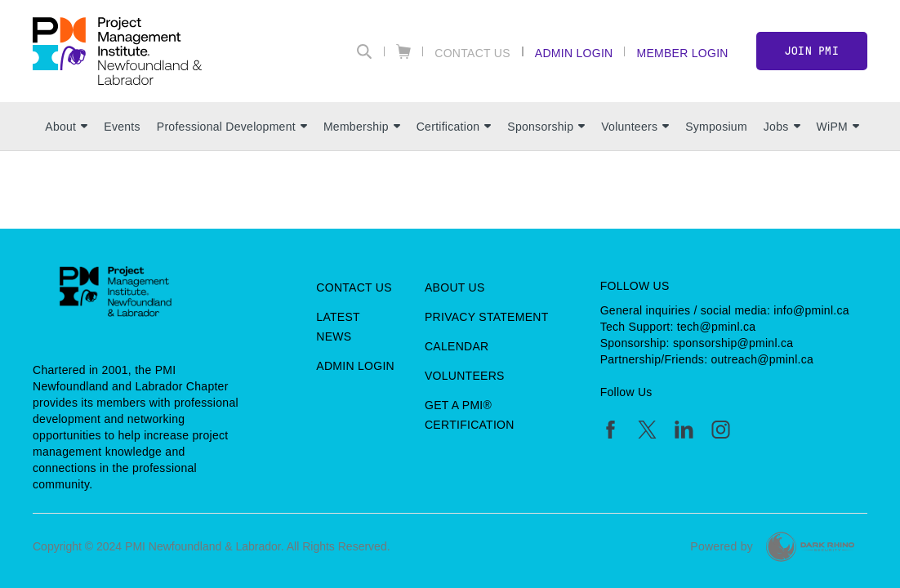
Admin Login (574, 53)
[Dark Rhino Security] (810, 547)
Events (122, 127)
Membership (362, 127)
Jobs (782, 127)
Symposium (716, 127)
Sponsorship (546, 127)
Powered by (722, 546)
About (66, 127)
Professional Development (232, 127)
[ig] (721, 430)
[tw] (647, 430)
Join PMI (812, 51)
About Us (455, 287)
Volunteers (635, 127)
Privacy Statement (487, 317)
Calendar (457, 346)
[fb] (610, 430)
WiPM (838, 127)
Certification (454, 127)
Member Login (682, 53)
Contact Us (472, 53)
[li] (684, 430)
